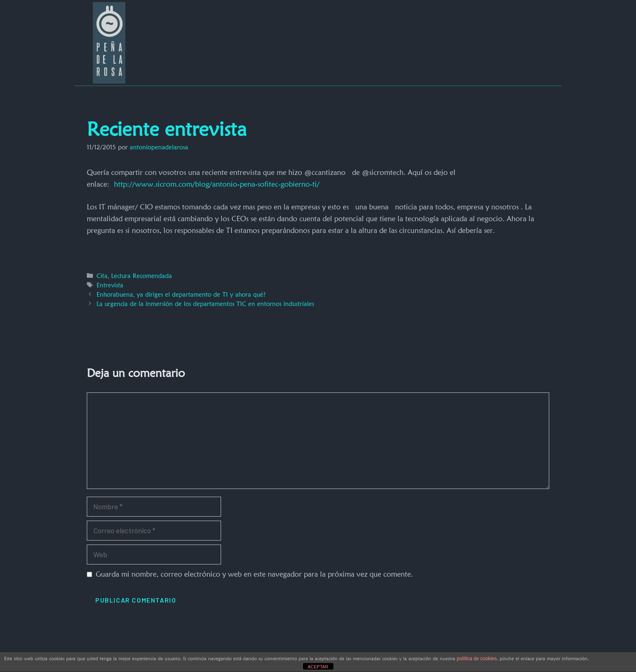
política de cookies (477, 659)
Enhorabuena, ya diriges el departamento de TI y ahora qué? (181, 294)
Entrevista (110, 285)
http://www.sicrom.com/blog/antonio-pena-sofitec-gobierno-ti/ (217, 184)
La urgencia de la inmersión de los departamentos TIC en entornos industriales (205, 304)
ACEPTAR (318, 667)
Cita (102, 276)
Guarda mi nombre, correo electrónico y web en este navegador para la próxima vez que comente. (254, 574)
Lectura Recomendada (142, 276)
